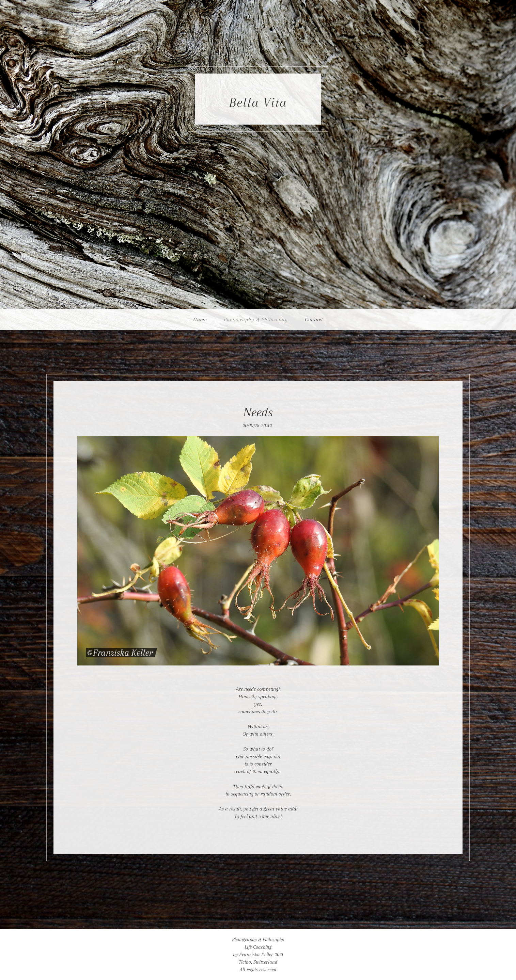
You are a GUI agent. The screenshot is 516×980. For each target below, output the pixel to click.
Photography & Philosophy (256, 320)
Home (200, 320)
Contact (314, 320)
